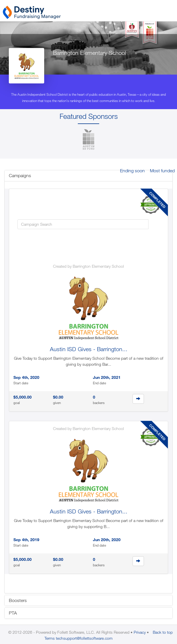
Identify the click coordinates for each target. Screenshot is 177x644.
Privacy (140, 632)
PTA (13, 613)
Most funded (162, 171)
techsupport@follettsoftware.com (84, 638)
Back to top (163, 632)
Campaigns (20, 175)
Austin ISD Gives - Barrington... (89, 349)
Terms (50, 638)
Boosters (18, 600)
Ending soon (132, 171)
